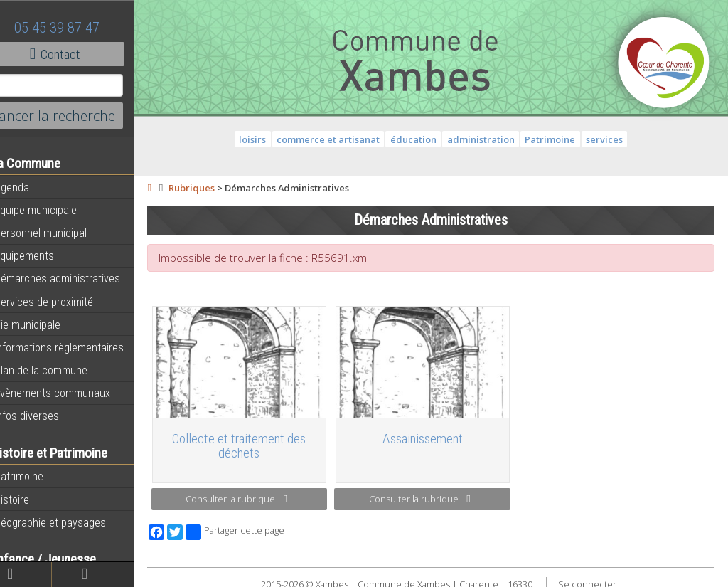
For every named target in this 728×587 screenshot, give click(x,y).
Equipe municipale (54, 210)
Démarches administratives (75, 278)
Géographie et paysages (68, 522)
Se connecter (598, 579)
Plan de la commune (59, 370)
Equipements (42, 255)
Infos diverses (45, 416)
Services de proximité (62, 302)
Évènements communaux (70, 393)
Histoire (30, 499)
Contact (78, 54)
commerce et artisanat (339, 139)
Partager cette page (258, 527)
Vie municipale (45, 324)
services (616, 139)
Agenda (30, 187)
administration (492, 139)
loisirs (264, 139)
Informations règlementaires (77, 347)
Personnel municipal (59, 233)
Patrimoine (37, 476)
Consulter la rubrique (256, 495)
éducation (425, 139)
